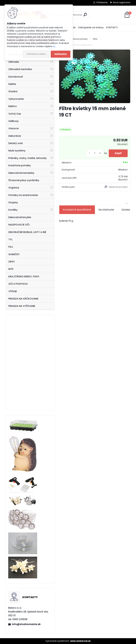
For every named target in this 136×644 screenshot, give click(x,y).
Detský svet (16, 143)
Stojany (13, 202)
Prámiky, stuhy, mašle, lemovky (27, 158)
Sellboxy (13, 121)
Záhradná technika (20, 69)
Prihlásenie (102, 2)
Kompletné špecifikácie (77, 210)
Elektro (13, 106)
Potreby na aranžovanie (23, 195)
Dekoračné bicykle (20, 217)
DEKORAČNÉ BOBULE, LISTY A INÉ (27, 232)
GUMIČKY (14, 254)
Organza (14, 188)
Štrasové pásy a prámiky (24, 180)
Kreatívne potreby (20, 165)
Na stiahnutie (106, 210)
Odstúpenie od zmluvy (91, 27)
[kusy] (95, 153)
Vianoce (13, 128)
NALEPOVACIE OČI (19, 225)
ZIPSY (12, 262)
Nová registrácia (122, 2)
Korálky (13, 210)
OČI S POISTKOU (18, 284)
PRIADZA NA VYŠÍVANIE (22, 306)
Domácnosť (16, 77)
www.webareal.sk (80, 641)
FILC (11, 247)
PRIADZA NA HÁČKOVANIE (23, 299)
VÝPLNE (13, 291)
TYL (10, 239)
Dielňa (12, 84)
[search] (85, 15)
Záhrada (14, 62)
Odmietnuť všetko (36, 54)
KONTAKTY (112, 27)
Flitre (95, 39)
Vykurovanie (16, 99)
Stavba (13, 91)
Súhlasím (61, 54)
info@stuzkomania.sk (26, 624)
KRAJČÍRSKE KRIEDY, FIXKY (24, 276)
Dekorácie (15, 136)
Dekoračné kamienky (21, 173)
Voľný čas (15, 114)
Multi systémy (17, 151)
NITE (11, 269)
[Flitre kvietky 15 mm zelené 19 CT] (95, 76)
